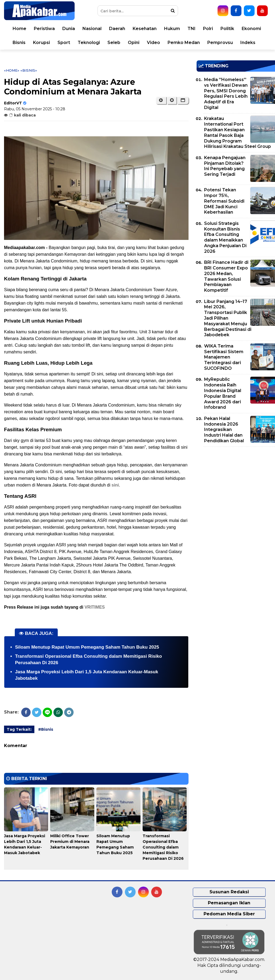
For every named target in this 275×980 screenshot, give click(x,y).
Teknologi (89, 43)
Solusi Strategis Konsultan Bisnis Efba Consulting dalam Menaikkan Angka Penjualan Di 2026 (225, 237)
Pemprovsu (220, 43)
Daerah (117, 29)
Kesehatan (145, 29)
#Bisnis (46, 729)
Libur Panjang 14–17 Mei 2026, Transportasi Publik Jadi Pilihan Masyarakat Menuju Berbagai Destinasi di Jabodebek (228, 318)
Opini (134, 43)
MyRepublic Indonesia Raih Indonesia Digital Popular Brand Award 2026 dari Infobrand (223, 393)
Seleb (114, 43)
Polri (208, 29)
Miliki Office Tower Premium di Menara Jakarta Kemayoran (70, 842)
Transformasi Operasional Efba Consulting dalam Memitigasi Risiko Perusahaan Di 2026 (163, 847)
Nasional (92, 29)
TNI (191, 29)
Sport (64, 43)
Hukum (172, 29)
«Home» (12, 70)
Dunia (69, 29)
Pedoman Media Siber (229, 914)
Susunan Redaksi (229, 892)
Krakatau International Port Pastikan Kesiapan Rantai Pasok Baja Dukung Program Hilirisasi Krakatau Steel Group (238, 132)
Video (153, 43)
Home (19, 29)
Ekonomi (251, 29)
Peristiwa (44, 29)
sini (115, 485)
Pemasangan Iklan (229, 903)
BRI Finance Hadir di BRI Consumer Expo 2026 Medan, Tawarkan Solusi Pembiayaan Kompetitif (226, 276)
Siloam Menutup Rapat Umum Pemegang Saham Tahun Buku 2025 (87, 647)
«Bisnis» (29, 70)
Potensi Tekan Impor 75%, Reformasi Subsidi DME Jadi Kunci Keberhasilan (224, 201)
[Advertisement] (236, 488)
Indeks (248, 43)
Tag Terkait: (19, 729)
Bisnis (19, 43)
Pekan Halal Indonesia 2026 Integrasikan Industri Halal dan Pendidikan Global (224, 430)
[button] (183, 100)
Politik (227, 29)
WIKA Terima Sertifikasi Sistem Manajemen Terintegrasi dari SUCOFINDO (224, 357)
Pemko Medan (184, 43)
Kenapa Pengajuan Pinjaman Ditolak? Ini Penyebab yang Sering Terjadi (225, 166)
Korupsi (41, 43)
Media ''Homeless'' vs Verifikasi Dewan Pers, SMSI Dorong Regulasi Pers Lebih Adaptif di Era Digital (226, 94)
